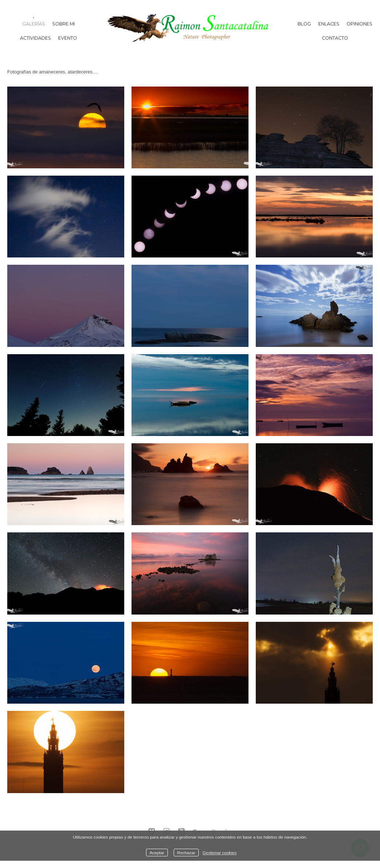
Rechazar (186, 853)
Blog (304, 24)
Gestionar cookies (220, 853)
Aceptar (157, 853)
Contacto (335, 38)
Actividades (35, 38)
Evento (68, 38)
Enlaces (329, 24)
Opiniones (359, 24)
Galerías (34, 24)
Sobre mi (64, 24)
